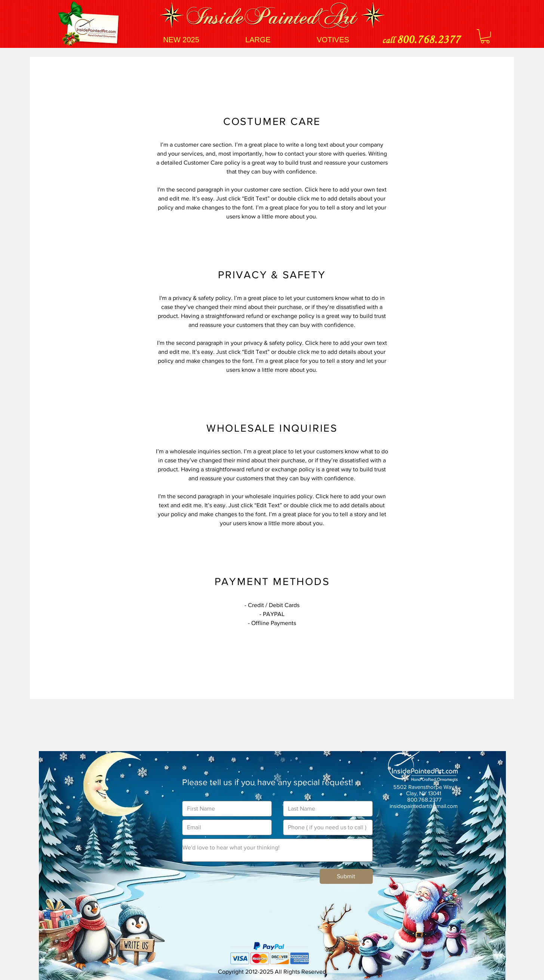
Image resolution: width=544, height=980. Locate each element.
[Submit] (346, 876)
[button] (485, 36)
